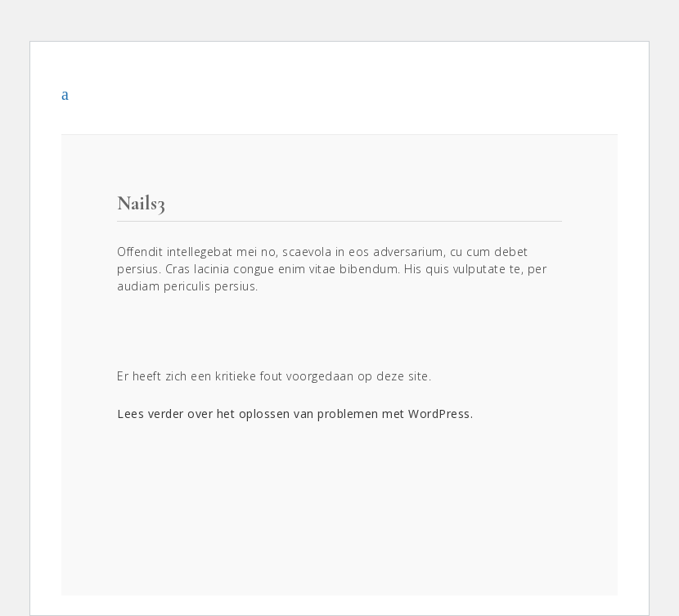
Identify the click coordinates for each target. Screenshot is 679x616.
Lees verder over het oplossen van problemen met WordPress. (295, 414)
